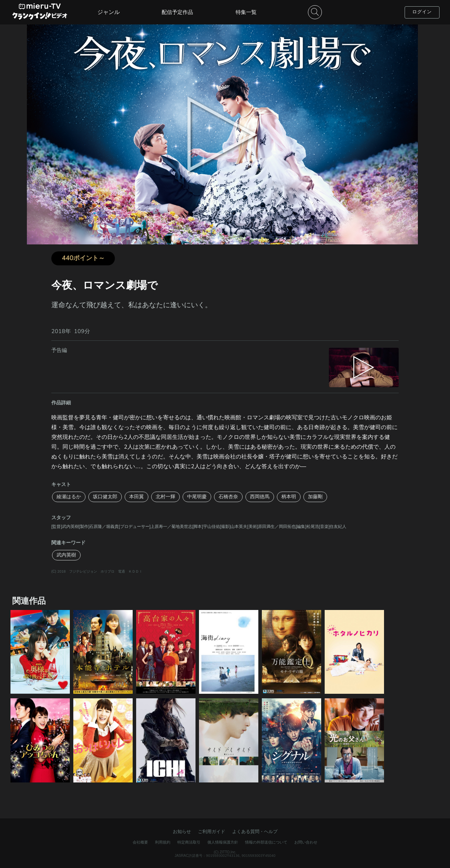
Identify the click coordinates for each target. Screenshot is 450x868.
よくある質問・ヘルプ (255, 832)
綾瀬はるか (69, 497)
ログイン (422, 12)
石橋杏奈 (228, 497)
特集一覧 (246, 12)
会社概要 (140, 842)
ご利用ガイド (212, 832)
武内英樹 (66, 555)
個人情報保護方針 (223, 842)
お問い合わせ (306, 842)
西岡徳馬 (260, 497)
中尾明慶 (197, 497)
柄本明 (289, 497)
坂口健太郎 (105, 497)
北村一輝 (165, 497)
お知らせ (182, 832)
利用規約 (163, 842)
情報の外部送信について (266, 842)
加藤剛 (315, 497)
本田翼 (137, 497)
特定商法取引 (189, 842)
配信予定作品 (177, 12)
